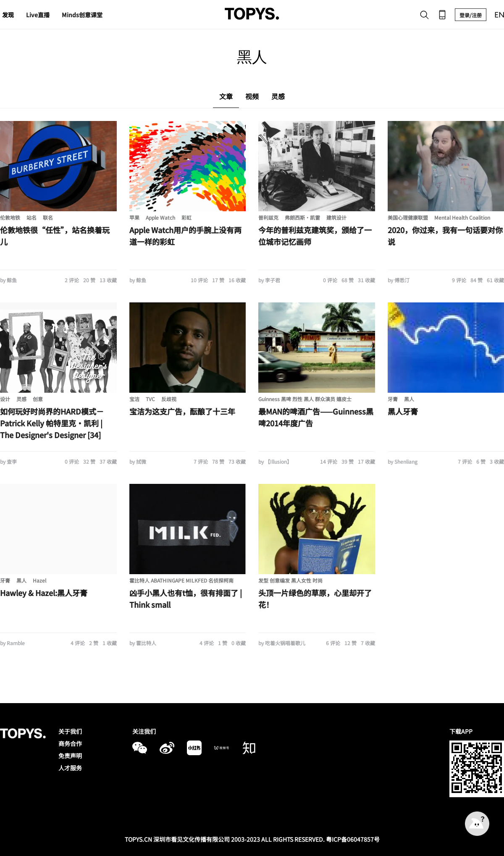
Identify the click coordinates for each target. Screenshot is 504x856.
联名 (48, 217)
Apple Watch (160, 217)
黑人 (409, 399)
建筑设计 (336, 217)
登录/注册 (471, 15)
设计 (5, 399)
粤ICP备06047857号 (353, 839)
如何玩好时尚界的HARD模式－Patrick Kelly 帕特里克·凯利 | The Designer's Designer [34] (52, 423)
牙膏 (393, 399)
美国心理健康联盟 (408, 217)
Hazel (39, 580)
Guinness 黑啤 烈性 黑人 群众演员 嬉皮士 (305, 399)
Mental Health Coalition (462, 217)
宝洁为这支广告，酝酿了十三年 (182, 411)
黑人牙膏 (403, 411)
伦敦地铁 (10, 217)
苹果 (134, 217)
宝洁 (134, 399)
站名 (31, 217)
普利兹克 (268, 217)
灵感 (21, 399)
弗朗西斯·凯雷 (302, 217)
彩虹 (186, 217)
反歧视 (169, 399)
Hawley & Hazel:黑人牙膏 (44, 593)
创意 (38, 399)
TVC (150, 399)
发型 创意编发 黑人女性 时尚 (290, 580)
